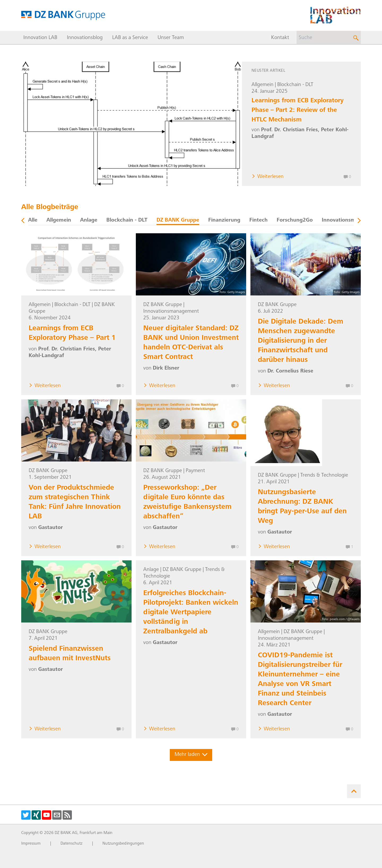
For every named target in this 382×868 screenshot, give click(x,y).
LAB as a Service (130, 38)
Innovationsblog (85, 38)
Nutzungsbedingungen (123, 844)
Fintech (259, 221)
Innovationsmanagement (171, 312)
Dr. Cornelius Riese (290, 371)
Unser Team (171, 38)
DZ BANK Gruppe (178, 221)
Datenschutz (71, 844)
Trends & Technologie (324, 476)
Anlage (89, 221)
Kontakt (280, 38)
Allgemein (262, 85)
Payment (195, 471)
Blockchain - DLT (295, 85)
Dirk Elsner (166, 369)
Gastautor (51, 528)
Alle (33, 221)
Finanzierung (224, 221)
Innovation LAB (40, 38)
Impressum (31, 844)
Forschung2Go (295, 221)
